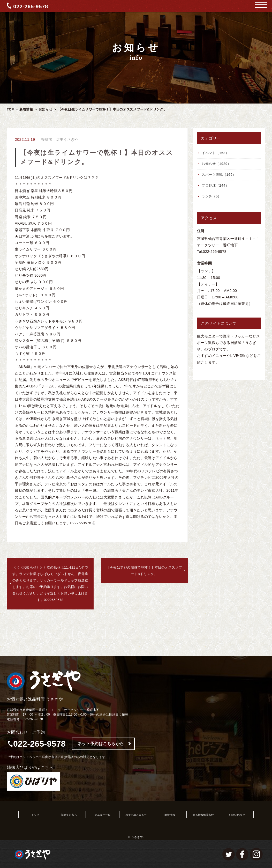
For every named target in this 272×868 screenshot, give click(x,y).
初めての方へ (69, 815)
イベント (215, 153)
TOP (10, 109)
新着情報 (26, 109)
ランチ (211, 196)
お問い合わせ (237, 815)
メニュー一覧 (103, 815)
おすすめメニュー (136, 815)
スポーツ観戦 (219, 175)
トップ (35, 815)
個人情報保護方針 (203, 815)
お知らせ (45, 109)
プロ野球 (215, 185)
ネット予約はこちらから (101, 744)
